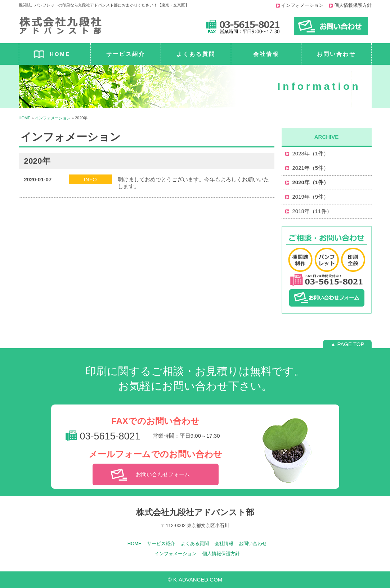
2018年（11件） (312, 211)
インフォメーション (302, 5)
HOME (60, 54)
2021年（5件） (311, 168)
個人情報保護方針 (353, 5)
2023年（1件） (311, 153)
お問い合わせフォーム (163, 474)
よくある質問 (196, 54)
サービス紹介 (126, 54)
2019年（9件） (311, 197)
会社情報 (266, 54)
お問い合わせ (336, 54)
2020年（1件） (311, 182)
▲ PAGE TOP (347, 344)
